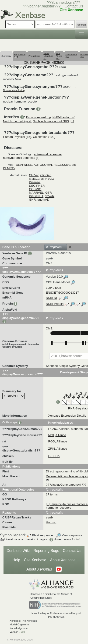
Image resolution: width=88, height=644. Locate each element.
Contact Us (74, 6)
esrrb (49, 517)
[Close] (70, 247)
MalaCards (36, 179)
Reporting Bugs (46, 551)
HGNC (53, 429)
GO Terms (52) (59, 56)
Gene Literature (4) (48, 56)
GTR (48, 193)
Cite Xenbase (35, 560)
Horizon (51, 522)
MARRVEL (36, 193)
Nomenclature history (14, 90)
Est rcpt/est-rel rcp (38, 117)
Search (82, 25)
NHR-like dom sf (64, 117)
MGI (51, 435)
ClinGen (46, 175)
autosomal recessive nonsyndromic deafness (32, 156)
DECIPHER (37, 186)
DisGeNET (36, 196)
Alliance (64, 429)
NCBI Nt (51, 298)
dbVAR (49, 196)
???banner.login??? (64, 2)
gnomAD (43, 200)
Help (16, 560)
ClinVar (34, 175)
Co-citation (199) (44, 137)
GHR (32, 200)
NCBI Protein (55, 304)
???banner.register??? (42, 6)
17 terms (52, 494)
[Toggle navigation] (81, 34)
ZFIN (51, 449)
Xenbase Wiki (18, 551)
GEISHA (54, 456)
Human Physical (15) (17, 137)
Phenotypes (35, 56)
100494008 (53, 288)
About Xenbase (63, 560)
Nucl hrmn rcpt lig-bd (17, 121)
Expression (20, 56)
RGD (51, 441)
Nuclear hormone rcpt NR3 (51, 121)
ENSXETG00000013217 (62, 293)
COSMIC (35, 189)
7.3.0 (22, 632)
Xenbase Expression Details (67, 416)
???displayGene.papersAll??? (66, 485)
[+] (72, 121)
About (39, 569)
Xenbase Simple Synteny (63, 366)
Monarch (77, 429)
